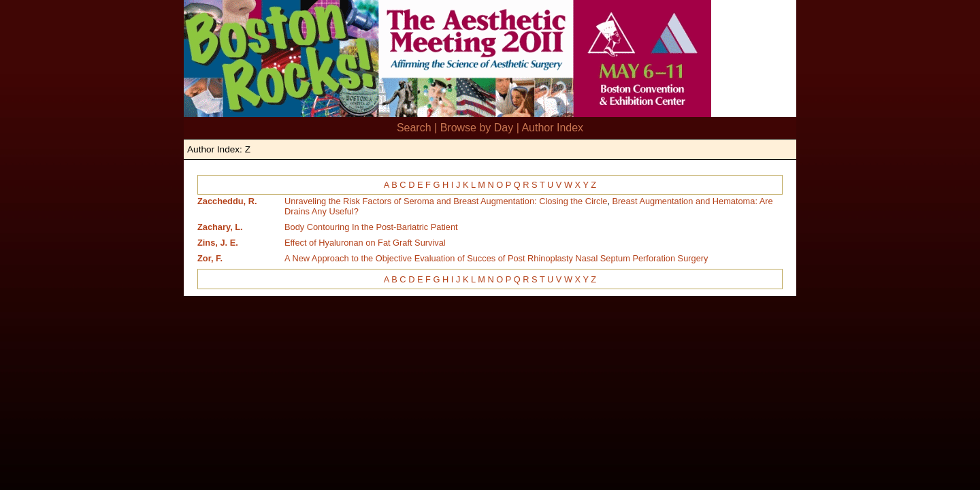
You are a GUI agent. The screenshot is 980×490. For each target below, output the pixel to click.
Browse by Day (477, 128)
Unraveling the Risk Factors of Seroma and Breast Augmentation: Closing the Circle (446, 201)
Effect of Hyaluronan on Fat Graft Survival (365, 243)
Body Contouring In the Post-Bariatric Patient (371, 227)
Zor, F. (210, 258)
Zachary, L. (220, 227)
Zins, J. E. (218, 243)
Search (414, 128)
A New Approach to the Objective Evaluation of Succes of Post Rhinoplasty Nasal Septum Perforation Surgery (496, 258)
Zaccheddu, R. (227, 201)
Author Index (552, 128)
